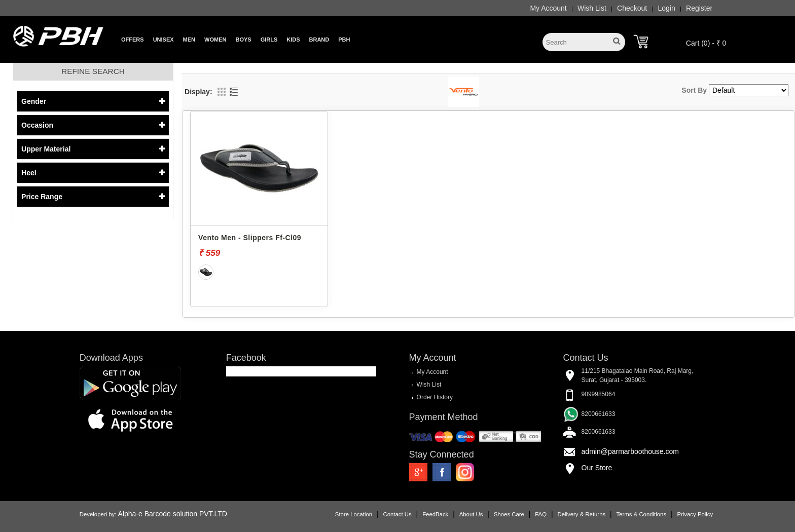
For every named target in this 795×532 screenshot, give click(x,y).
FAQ (541, 514)
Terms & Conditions (641, 514)
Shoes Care (509, 514)
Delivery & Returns (581, 514)
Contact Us (397, 514)
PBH (344, 40)
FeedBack (435, 514)
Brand (319, 40)
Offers (133, 40)
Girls (269, 40)
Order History (435, 397)
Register (699, 8)
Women (215, 40)
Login (667, 8)
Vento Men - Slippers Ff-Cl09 (250, 238)
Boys (243, 40)
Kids (293, 40)
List (234, 92)
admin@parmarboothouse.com (630, 451)
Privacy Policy (695, 514)
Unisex (164, 40)
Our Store (597, 468)
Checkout (632, 8)
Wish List (592, 8)
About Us (471, 514)
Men (189, 40)
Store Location (354, 514)
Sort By (694, 90)
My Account (548, 8)
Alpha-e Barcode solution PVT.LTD (173, 514)
